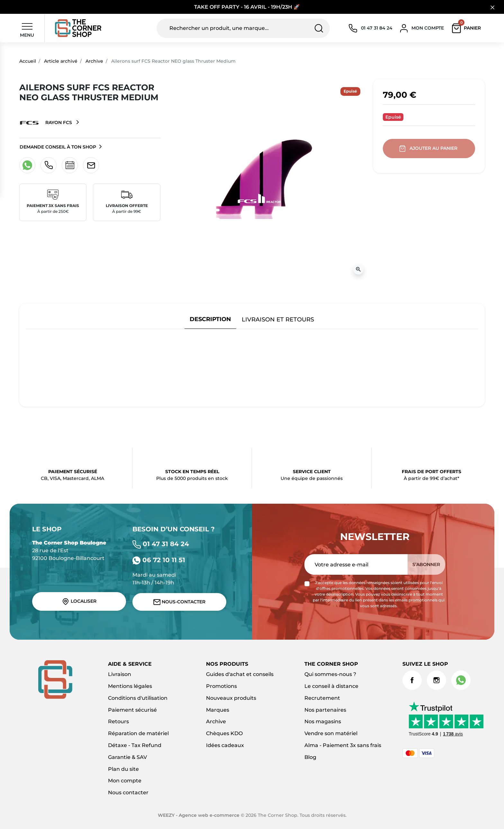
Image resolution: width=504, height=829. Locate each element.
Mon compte (125, 781)
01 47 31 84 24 (161, 544)
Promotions (221, 686)
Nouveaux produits (231, 698)
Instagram (437, 680)
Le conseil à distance (331, 686)
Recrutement (322, 698)
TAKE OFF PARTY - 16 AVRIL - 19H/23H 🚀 (247, 7)
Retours (118, 721)
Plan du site (123, 769)
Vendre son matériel (331, 733)
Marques (218, 710)
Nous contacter (128, 793)
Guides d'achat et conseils (240, 674)
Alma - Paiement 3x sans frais (343, 745)
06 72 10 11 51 (159, 560)
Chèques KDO (224, 733)
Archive (94, 61)
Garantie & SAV (127, 757)
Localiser (79, 601)
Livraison (120, 674)
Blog (310, 757)
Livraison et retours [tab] (278, 319)
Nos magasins (323, 721)
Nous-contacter (180, 602)
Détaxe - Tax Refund (135, 745)
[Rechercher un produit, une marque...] (243, 28)
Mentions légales (130, 686)
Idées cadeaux (225, 745)
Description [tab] (210, 319)
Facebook (412, 680)
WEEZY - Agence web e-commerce (199, 815)
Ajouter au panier (429, 149)
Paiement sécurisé (132, 710)
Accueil (28, 61)
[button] (468, 28)
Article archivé (61, 61)
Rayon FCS (46, 123)
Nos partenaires (325, 710)
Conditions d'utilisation (138, 698)
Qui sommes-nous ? (330, 674)
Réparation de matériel (138, 733)
